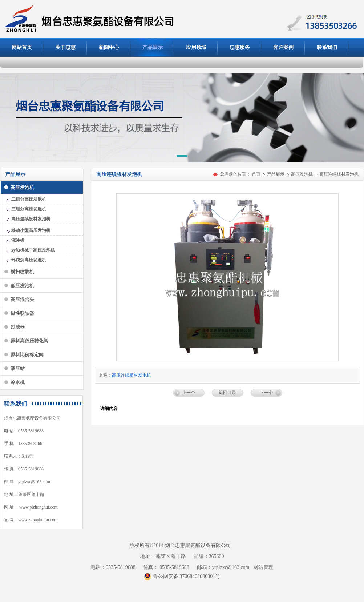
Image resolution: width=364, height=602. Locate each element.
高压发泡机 (302, 174)
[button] (182, 157)
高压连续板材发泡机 (339, 174)
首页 (256, 174)
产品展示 (276, 174)
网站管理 (263, 567)
